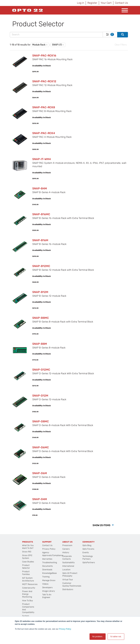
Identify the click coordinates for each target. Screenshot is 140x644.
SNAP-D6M (40, 473)
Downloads (47, 570)
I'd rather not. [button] (116, 637)
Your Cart (106, 3)
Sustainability (69, 563)
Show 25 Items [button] (102, 525)
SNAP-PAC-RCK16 (44, 55)
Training (46, 577)
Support (47, 542)
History (66, 553)
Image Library (49, 591)
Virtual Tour (68, 580)
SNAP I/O (57, 45)
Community (88, 542)
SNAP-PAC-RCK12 (44, 81)
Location (66, 570)
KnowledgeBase (50, 573)
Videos (45, 584)
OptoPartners (89, 563)
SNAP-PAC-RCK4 (44, 133)
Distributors (68, 589)
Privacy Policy (65, 629)
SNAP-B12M (40, 292)
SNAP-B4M (40, 188)
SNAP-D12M (40, 396)
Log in (81, 3)
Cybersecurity (29, 588)
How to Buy (28, 601)
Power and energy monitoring (27, 594)
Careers (66, 549)
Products (28, 542)
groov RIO (27, 552)
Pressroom (67, 545)
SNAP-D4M (40, 499)
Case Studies (28, 562)
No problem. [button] (97, 637)
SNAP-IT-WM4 (42, 159)
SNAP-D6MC (41, 447)
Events (86, 553)
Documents (47, 566)
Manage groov (49, 580)
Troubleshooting (50, 563)
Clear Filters (121, 45)
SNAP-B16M (40, 240)
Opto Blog (87, 545)
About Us (67, 542)
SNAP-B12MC (41, 266)
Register (92, 3)
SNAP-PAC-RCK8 (44, 107)
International (68, 566)
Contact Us (121, 3)
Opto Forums (88, 549)
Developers (47, 588)
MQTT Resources (30, 584)
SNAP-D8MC (41, 421)
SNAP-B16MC (41, 214)
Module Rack (39, 45)
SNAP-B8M (40, 344)
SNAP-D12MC (41, 370)
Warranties (47, 559)
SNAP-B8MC (41, 318)
